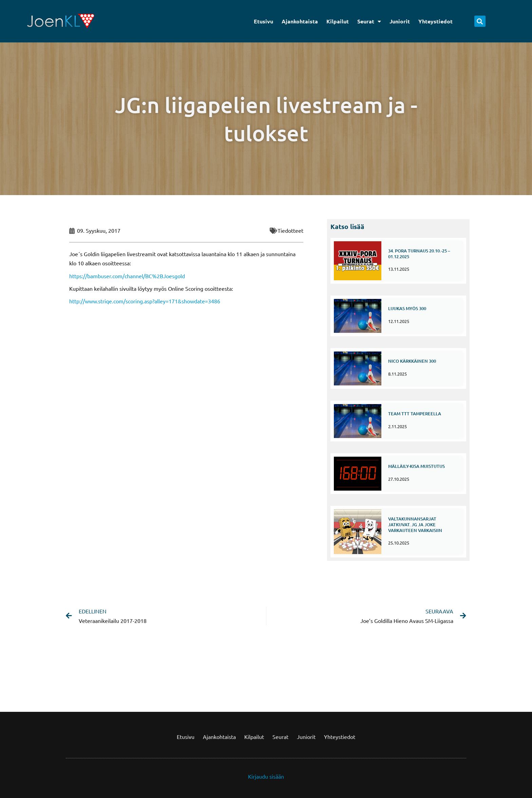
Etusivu (263, 21)
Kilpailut (338, 21)
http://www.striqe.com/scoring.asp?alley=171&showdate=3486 (145, 301)
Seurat (369, 21)
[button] (480, 21)
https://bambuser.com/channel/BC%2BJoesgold (127, 276)
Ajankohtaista (300, 21)
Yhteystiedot (435, 21)
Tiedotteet (290, 230)
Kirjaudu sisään (266, 776)
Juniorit (400, 21)
